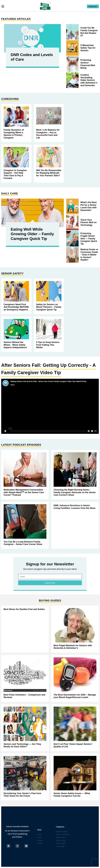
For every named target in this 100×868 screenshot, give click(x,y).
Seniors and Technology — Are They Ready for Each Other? (22, 745)
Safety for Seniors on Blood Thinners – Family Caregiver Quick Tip (49, 307)
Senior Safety (12, 273)
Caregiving (10, 99)
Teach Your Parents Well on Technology (89, 222)
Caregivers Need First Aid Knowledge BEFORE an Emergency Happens (16, 307)
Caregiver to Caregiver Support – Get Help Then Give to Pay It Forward (15, 174)
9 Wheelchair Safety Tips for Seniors (88, 48)
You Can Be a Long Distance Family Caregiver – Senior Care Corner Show (23, 543)
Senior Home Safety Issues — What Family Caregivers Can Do (72, 795)
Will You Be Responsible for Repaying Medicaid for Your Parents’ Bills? (49, 173)
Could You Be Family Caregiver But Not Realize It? (89, 32)
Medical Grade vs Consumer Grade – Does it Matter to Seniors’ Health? (89, 255)
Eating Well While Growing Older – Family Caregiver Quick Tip (32, 234)
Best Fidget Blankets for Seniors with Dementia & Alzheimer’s (73, 647)
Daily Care (10, 193)
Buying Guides (50, 600)
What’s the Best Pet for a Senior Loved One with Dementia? (88, 206)
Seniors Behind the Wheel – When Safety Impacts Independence (15, 345)
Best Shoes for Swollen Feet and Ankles (24, 609)
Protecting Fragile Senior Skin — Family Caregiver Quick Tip (89, 239)
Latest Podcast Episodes (21, 445)
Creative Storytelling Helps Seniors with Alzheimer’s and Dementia (89, 80)
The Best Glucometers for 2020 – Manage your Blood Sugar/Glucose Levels (75, 696)
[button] (93, 6)
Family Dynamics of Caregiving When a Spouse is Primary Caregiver (14, 134)
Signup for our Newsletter (50, 564)
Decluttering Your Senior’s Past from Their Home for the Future (22, 795)
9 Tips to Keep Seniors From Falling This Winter (48, 345)
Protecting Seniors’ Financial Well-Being (88, 64)
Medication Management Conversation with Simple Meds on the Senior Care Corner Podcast (24, 492)
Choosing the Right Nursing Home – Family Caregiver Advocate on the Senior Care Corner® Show (75, 492)
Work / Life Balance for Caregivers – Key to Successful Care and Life (48, 134)
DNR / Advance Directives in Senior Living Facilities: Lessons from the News (75, 507)
